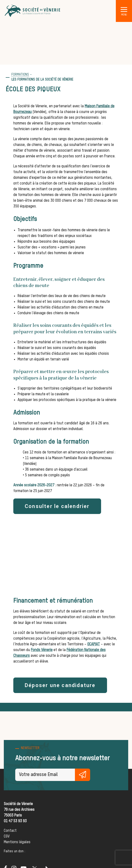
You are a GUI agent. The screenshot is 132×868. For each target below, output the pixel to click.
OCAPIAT (94, 644)
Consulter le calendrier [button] (57, 506)
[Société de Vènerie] (33, 11)
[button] (124, 9)
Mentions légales (17, 842)
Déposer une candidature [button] (60, 685)
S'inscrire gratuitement (83, 775)
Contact (10, 831)
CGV (7, 837)
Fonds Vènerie (42, 650)
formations (20, 75)
